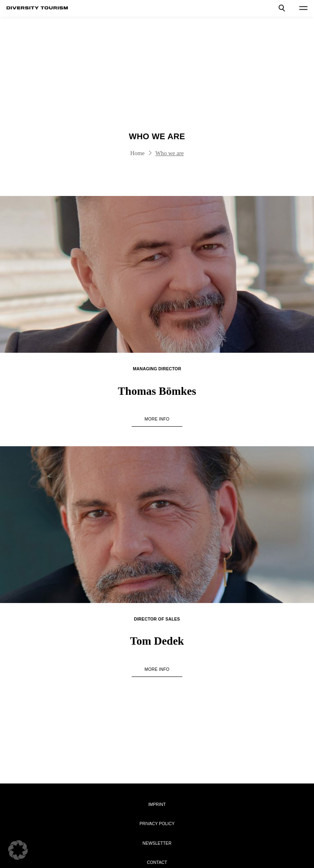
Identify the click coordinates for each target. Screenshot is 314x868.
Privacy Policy (157, 824)
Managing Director (157, 369)
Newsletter (157, 843)
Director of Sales (157, 619)
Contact (157, 862)
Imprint (157, 805)
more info (157, 419)
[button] (18, 850)
